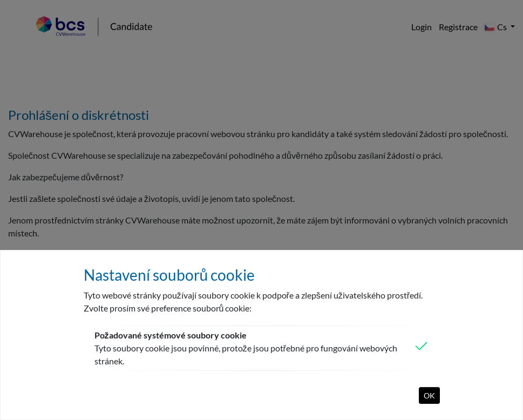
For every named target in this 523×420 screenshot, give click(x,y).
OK (429, 395)
